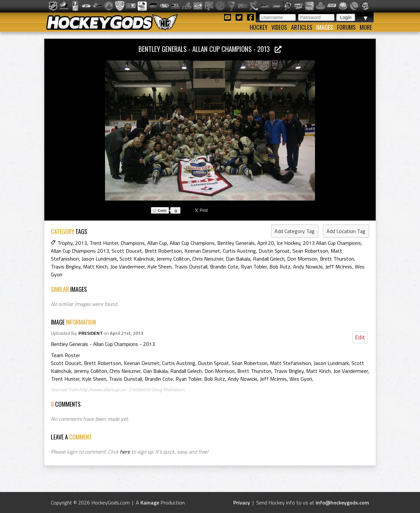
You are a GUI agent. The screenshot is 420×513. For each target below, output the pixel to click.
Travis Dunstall (191, 267)
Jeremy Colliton (173, 259)
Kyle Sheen (159, 267)
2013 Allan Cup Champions (332, 243)
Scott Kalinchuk (137, 259)
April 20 (266, 243)
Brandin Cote (224, 267)
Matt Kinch (95, 267)
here (125, 452)
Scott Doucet (127, 251)
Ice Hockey (288, 243)
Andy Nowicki (308, 267)
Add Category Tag (295, 231)
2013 (81, 243)
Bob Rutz (280, 267)
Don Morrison (302, 259)
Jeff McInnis (339, 267)
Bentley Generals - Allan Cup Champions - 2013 (210, 49)
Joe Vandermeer (127, 267)
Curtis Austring (239, 251)
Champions (133, 243)
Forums (346, 27)
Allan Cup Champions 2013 (80, 251)
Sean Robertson (310, 251)
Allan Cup (157, 243)
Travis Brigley (66, 267)
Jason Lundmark (99, 259)
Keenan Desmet (202, 251)
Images (325, 27)
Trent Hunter (104, 243)
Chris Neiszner (208, 259)
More (366, 27)
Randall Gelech (269, 259)
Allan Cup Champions (192, 243)
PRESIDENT (91, 333)
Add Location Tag (346, 231)
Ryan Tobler (254, 267)
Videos (279, 27)
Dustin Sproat (274, 251)
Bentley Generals (236, 243)
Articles (302, 27)
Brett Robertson (163, 251)
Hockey (259, 27)
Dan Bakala (238, 259)
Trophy (65, 243)
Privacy (242, 502)
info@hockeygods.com (342, 502)
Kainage (150, 502)
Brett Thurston (337, 259)
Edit (360, 337)
